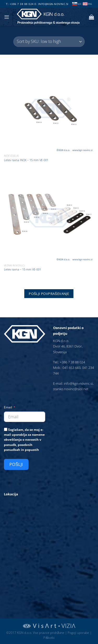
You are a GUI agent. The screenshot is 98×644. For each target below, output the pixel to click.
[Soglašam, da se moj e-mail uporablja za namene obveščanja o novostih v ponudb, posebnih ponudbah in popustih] (6, 429)
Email (8, 407)
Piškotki (49, 638)
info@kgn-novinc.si (53, 4)
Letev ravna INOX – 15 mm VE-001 (26, 160)
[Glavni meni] (7, 17)
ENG (87, 4)
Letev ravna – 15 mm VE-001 (22, 269)
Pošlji (16, 464)
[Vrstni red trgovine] (49, 42)
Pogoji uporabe (78, 633)
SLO (77, 4)
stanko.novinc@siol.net (71, 389)
